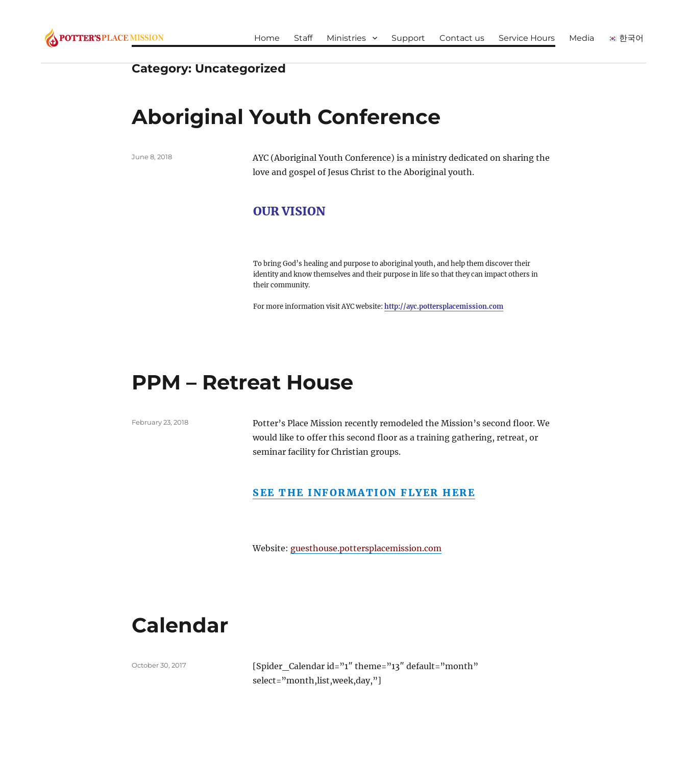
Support (408, 38)
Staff (303, 38)
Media (582, 38)
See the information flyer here (364, 493)
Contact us (462, 38)
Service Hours (527, 38)
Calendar (180, 625)
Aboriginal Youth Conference (286, 117)
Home (267, 38)
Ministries (346, 38)
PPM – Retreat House (242, 382)
